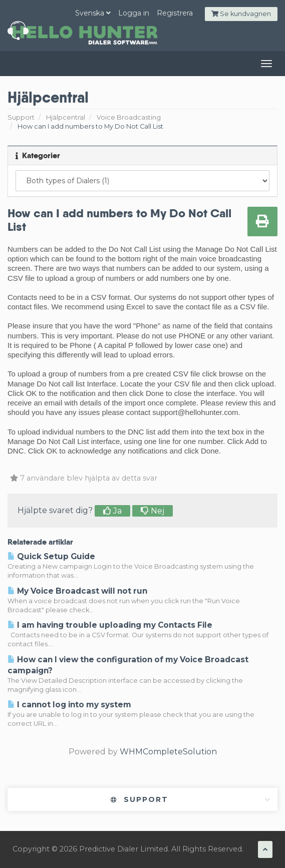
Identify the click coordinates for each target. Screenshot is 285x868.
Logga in (134, 13)
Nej (153, 511)
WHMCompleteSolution (168, 752)
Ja (112, 511)
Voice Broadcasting (129, 117)
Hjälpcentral (66, 117)
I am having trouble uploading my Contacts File (110, 625)
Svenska (93, 13)
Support (21, 117)
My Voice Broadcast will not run (77, 591)
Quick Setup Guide (51, 556)
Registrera (175, 13)
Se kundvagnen (241, 14)
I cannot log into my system (69, 705)
